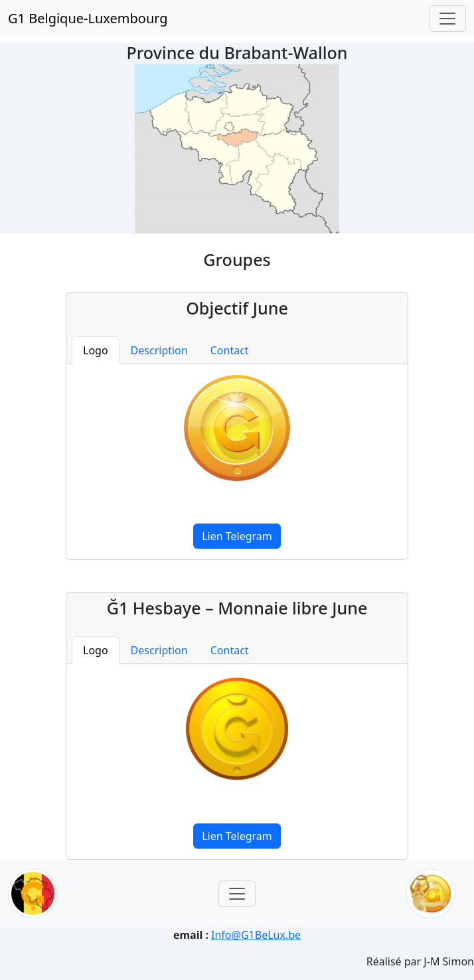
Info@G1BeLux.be (256, 935)
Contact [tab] (230, 350)
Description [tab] (159, 350)
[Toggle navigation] (447, 19)
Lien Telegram (237, 536)
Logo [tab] (96, 350)
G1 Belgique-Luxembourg (88, 18)
